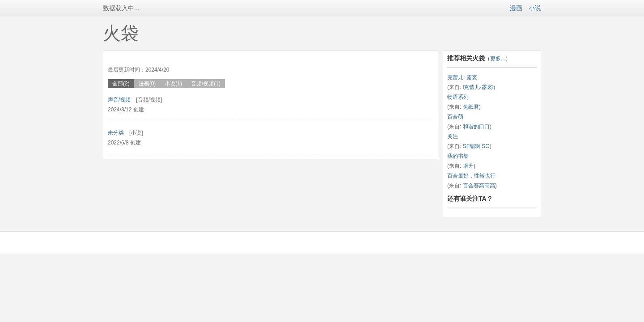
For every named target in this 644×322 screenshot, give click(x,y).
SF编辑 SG (476, 146)
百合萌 (455, 117)
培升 (468, 166)
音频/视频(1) (206, 84)
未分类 (116, 133)
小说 (535, 8)
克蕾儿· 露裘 (462, 77)
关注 (453, 136)
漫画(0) (147, 84)
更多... (498, 59)
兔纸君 (471, 107)
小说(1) (173, 84)
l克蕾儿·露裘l (478, 87)
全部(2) (121, 84)
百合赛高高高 (479, 186)
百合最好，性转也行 (471, 176)
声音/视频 (119, 100)
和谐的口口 (476, 127)
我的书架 (458, 156)
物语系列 (458, 97)
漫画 (516, 8)
